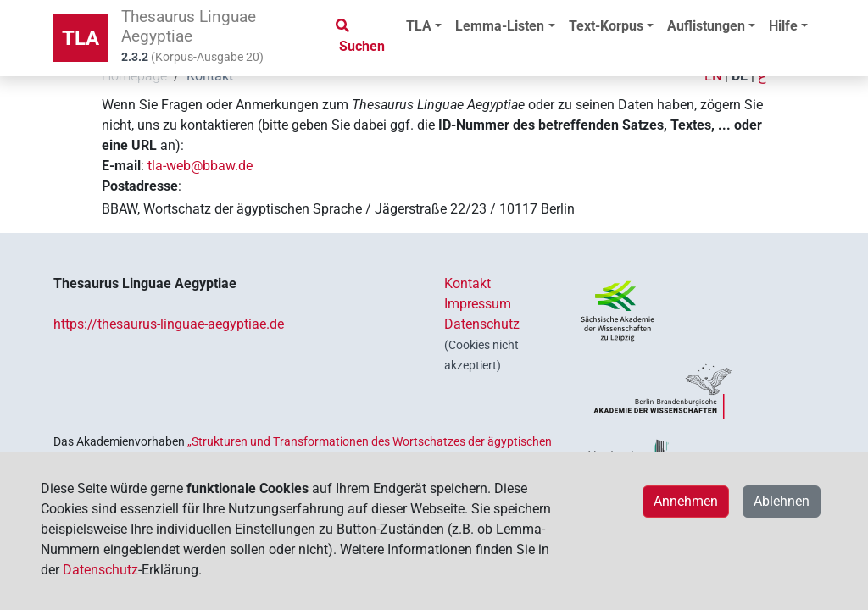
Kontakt (467, 283)
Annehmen (686, 501)
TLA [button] (419, 26)
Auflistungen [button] (706, 26)
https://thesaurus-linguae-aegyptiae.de (169, 324)
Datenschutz (482, 324)
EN (713, 76)
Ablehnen (782, 501)
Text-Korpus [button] (606, 26)
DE (740, 76)
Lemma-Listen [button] (500, 26)
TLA (81, 38)
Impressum (478, 304)
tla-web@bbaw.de (200, 166)
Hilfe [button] (783, 26)
